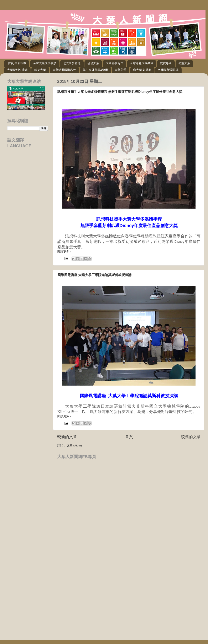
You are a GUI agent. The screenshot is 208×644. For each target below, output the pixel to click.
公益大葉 (184, 63)
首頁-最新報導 (17, 63)
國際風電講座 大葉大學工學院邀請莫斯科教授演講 (94, 275)
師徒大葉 (40, 70)
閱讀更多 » (64, 252)
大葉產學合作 (114, 63)
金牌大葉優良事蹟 (45, 63)
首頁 (129, 437)
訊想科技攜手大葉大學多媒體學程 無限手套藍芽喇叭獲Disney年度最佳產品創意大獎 (120, 92)
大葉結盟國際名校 (64, 70)
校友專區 (166, 63)
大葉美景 (120, 70)
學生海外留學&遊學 (95, 70)
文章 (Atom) (74, 446)
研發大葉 (93, 63)
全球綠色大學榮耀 (142, 63)
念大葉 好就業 (142, 70)
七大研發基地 (72, 63)
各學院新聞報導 (168, 70)
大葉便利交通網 (17, 70)
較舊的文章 (191, 437)
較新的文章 (67, 437)
